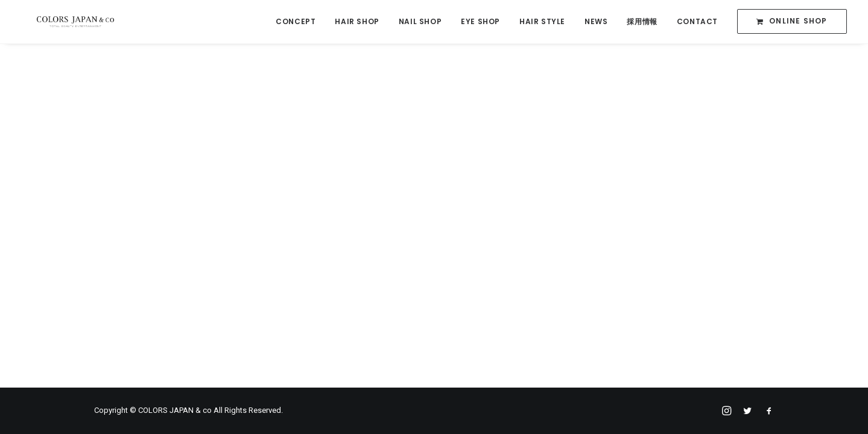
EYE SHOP (480, 22)
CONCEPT (296, 22)
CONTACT (697, 22)
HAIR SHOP (357, 22)
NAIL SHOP (420, 22)
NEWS (596, 22)
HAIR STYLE (542, 22)
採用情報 (642, 22)
